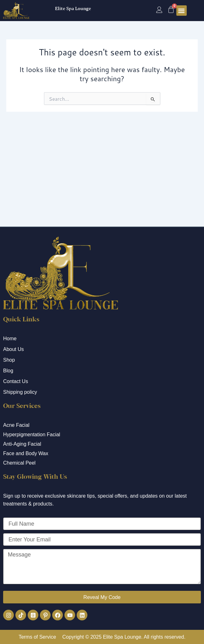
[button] (182, 11)
